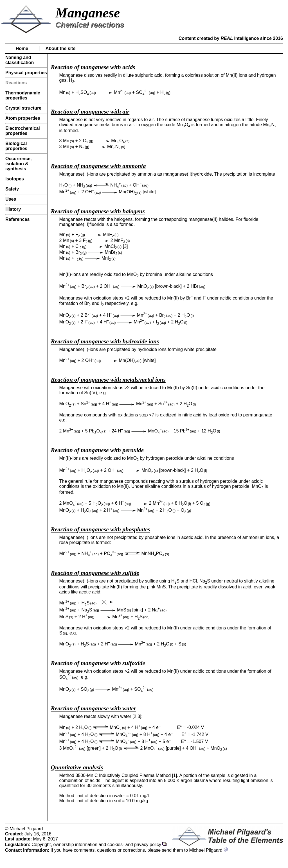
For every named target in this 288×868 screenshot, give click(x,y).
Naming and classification (20, 60)
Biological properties (16, 146)
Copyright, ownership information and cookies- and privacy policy (99, 845)
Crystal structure (23, 108)
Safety (12, 189)
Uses (11, 199)
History (13, 209)
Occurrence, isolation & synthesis (18, 164)
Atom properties (23, 118)
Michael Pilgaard (209, 850)
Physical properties (26, 73)
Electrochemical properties (23, 131)
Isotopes (15, 179)
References (17, 219)
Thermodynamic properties (23, 95)
